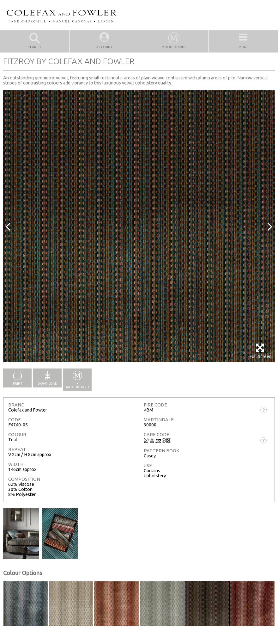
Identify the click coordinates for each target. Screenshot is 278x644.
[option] (139, 226)
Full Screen (260, 351)
